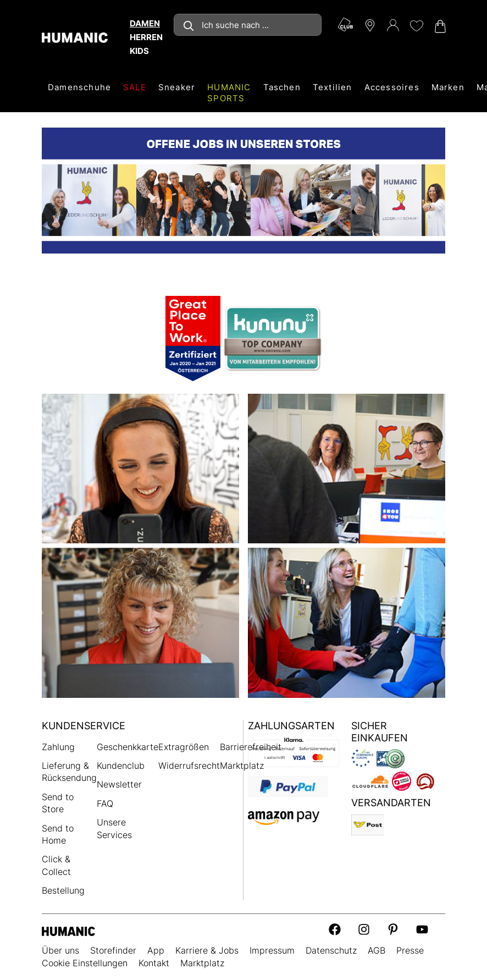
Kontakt (154, 963)
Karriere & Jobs (207, 950)
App (156, 950)
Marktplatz (242, 766)
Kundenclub (121, 766)
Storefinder (113, 950)
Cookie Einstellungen (85, 963)
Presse (410, 950)
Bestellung (63, 890)
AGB (377, 950)
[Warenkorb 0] (439, 26)
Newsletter (119, 784)
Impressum (272, 950)
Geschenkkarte (128, 747)
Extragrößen (184, 747)
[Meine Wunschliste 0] (416, 26)
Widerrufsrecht (189, 766)
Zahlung (58, 747)
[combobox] (248, 25)
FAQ (105, 803)
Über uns (60, 950)
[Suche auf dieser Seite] (248, 25)
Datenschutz (331, 950)
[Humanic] (68, 931)
